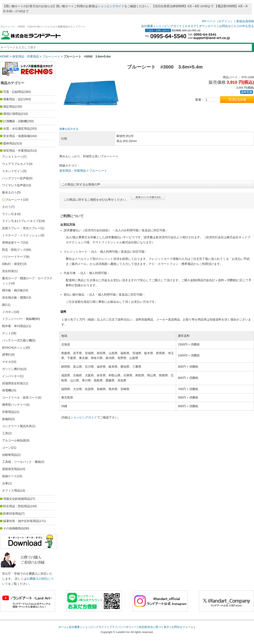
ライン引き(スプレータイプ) (21, 221)
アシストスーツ (12, 157)
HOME (4, 56)
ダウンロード (208, 26)
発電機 (7, 390)
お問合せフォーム (182, 627)
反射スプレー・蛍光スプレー (21, 228)
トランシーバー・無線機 (18, 319)
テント (7, 333)
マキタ (7, 362)
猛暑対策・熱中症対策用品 (21, 521)
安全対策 (8, 271)
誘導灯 (7, 355)
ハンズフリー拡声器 (15, 178)
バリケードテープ (14, 257)
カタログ (190, 26)
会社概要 (147, 26)
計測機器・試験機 (15, 121)
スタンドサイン (12, 171)
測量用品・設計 (14, 99)
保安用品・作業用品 (26, 56)
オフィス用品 (11, 491)
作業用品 (8, 412)
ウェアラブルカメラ (15, 164)
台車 (5, 483)
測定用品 (9, 107)
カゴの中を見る (244, 26)
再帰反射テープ (12, 243)
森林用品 (9, 143)
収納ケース (10, 476)
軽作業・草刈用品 (14, 326)
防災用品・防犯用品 (17, 506)
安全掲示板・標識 (14, 297)
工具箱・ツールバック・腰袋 (21, 462)
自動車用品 (10, 455)
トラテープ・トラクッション (21, 235)
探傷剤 (7, 419)
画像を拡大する (69, 129)
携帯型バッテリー (14, 405)
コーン (7, 448)
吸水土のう (10, 192)
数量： (200, 100)
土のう (7, 207)
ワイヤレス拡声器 (14, 185)
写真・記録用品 (14, 92)
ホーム (63, 627)
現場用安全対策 (12, 383)
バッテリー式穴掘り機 (17, 340)
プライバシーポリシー (123, 627)
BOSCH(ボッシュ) (14, 348)
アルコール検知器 (14, 440)
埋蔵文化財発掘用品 (17, 499)
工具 (5, 433)
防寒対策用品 (12, 514)
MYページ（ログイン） (218, 21)
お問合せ (225, 26)
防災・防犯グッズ (14, 250)
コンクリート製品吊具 (17, 426)
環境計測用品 (12, 114)
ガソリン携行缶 (12, 369)
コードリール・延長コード (20, 397)
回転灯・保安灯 (12, 264)
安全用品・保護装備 (17, 136)
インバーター (11, 376)
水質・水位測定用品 (17, 129)
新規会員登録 (245, 21)
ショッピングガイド (111, 6)
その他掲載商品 (14, 528)
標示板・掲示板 (12, 290)
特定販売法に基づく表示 (154, 627)
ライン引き (10, 214)
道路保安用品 (11, 469)
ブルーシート (51, 56)
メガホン (8, 312)
